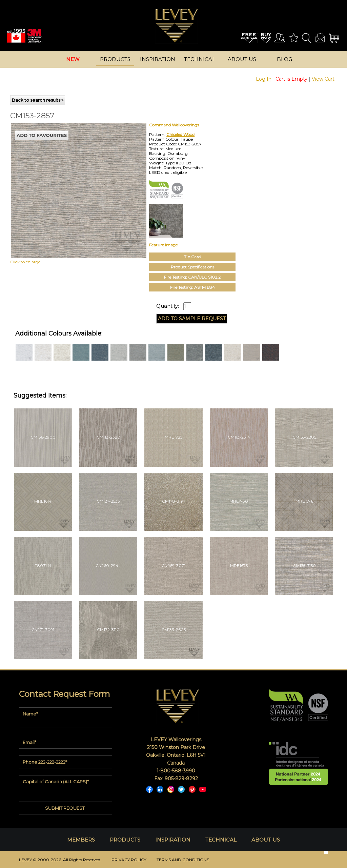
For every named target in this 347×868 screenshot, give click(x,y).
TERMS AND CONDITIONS (183, 860)
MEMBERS (81, 840)
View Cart (323, 79)
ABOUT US (266, 840)
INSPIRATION (173, 840)
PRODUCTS (125, 840)
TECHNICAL (221, 840)
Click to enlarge (25, 262)
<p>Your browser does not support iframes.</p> (66, 182)
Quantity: (168, 306)
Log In (264, 79)
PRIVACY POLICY (129, 860)
